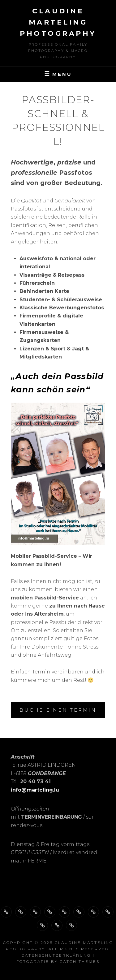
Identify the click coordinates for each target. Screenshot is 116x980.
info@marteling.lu (35, 790)
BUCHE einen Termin (58, 710)
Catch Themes (80, 962)
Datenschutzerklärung (56, 955)
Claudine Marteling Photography (58, 22)
